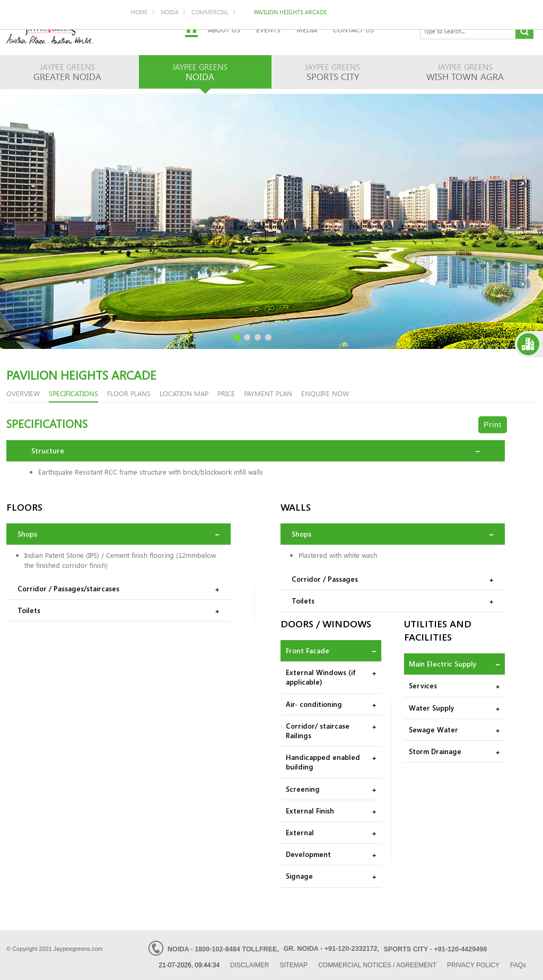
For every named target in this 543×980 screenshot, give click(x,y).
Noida (48, 83)
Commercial (89, 83)
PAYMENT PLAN (268, 393)
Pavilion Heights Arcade (169, 83)
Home (18, 83)
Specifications (73, 393)
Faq (518, 965)
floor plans (129, 393)
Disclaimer (249, 965)
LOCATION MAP (184, 393)
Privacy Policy (473, 965)
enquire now (325, 393)
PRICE (226, 393)
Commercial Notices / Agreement (377, 965)
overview (23, 393)
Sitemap (294, 965)
